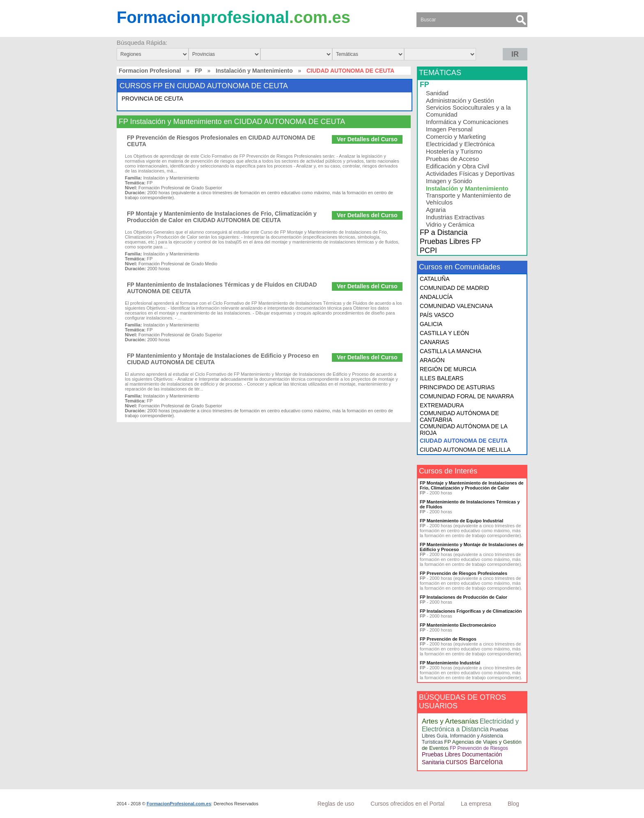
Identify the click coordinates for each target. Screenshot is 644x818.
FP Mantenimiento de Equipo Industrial (461, 521)
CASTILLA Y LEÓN (444, 333)
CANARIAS (435, 342)
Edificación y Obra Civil (458, 166)
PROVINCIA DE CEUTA (152, 99)
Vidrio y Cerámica (450, 224)
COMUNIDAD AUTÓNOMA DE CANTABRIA (459, 416)
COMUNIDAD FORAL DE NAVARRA (467, 396)
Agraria (436, 210)
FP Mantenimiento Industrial (450, 663)
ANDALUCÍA (436, 297)
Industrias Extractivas (455, 217)
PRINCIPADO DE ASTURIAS (457, 387)
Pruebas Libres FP (450, 241)
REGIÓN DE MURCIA (448, 369)
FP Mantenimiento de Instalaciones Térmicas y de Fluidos (470, 504)
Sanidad (437, 93)
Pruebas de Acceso (452, 159)
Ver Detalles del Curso (367, 139)
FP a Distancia (444, 232)
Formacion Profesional (150, 71)
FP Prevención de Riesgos (448, 639)
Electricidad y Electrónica (460, 144)
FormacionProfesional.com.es (179, 804)
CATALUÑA (435, 279)
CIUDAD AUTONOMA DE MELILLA (465, 450)
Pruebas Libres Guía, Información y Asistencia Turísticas (465, 736)
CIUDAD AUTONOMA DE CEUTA (464, 441)
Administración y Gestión (460, 100)
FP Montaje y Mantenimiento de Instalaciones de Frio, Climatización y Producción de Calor (472, 485)
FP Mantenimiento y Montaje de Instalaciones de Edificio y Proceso (472, 547)
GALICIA (431, 324)
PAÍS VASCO (437, 315)
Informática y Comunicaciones (467, 122)
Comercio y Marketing (456, 137)
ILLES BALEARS (442, 378)
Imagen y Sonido (449, 181)
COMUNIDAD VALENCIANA (456, 306)
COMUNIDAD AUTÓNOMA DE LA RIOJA (463, 430)
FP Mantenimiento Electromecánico (458, 625)
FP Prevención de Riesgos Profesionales (463, 573)
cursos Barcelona (474, 762)
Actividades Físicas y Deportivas (470, 173)
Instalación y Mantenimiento (254, 71)
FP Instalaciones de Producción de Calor (463, 597)
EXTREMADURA (442, 405)
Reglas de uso (336, 804)
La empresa (476, 804)
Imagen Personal (449, 129)
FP (198, 71)
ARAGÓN (432, 360)
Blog (513, 804)
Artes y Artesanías (450, 721)
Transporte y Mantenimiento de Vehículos (468, 199)
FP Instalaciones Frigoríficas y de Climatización (471, 611)
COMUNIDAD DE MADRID (454, 288)
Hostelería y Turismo (454, 151)
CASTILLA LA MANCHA (451, 351)
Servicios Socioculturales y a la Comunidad (468, 111)
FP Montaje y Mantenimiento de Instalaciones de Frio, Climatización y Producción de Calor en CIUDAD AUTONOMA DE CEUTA (222, 217)
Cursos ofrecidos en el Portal (407, 804)
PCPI (428, 250)
